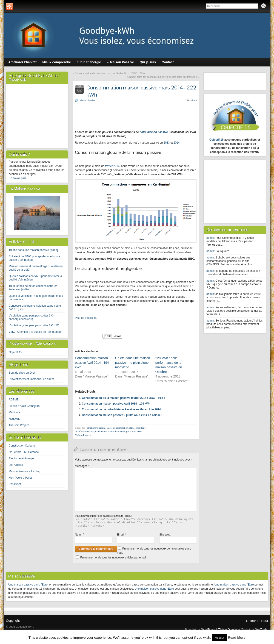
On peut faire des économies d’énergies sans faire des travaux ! (162, 77)
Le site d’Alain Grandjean (24, 406)
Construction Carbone (22, 446)
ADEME (14, 400)
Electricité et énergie (21, 458)
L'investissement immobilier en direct (31, 379)
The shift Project (19, 425)
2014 (177, 143)
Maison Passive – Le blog (24, 471)
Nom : (80, 535)
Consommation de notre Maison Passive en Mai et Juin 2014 (121, 409)
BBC (132, 428)
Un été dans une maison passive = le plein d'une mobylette (133, 363)
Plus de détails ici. (86, 318)
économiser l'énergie (118, 431)
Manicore (14, 412)
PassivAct (15, 484)
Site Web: (165, 535)
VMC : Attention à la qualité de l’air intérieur (35, 332)
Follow (112, 336)
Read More (237, 637)
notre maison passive (153, 132)
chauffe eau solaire (84, 431)
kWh (139, 431)
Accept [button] (220, 638)
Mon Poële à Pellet (20, 478)
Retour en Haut (257, 621)
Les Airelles (16, 465)
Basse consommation (117, 428)
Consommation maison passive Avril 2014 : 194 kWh (92, 363)
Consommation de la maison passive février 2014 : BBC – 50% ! (111, 73)
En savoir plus (17, 178)
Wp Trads (261, 630)
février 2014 (112, 166)
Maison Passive (87, 100)
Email (121, 535)
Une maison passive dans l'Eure (28, 585)
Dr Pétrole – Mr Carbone (24, 452)
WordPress (208, 630)
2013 (167, 143)
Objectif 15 (15, 352)
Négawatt (15, 419)
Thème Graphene (229, 630)
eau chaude (101, 431)
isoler (133, 431)
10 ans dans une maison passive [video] (33, 250)
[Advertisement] (129, 116)
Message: (82, 466)
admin (194, 100)
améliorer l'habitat (96, 428)
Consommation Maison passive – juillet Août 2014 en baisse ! (122, 415)
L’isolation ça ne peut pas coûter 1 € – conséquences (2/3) (32, 317)
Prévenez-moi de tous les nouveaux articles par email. (113, 558)
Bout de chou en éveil (22, 373)
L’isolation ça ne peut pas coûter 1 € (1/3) (34, 325)
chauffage (141, 428)
